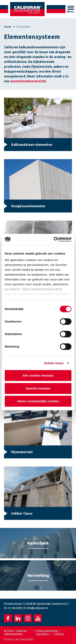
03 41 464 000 (13, 608)
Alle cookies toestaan (38, 375)
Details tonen (54, 363)
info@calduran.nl (37, 608)
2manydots (27, 639)
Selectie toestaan (38, 388)
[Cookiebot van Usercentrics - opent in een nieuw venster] (54, 239)
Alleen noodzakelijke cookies (38, 401)
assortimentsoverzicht (28, 81)
